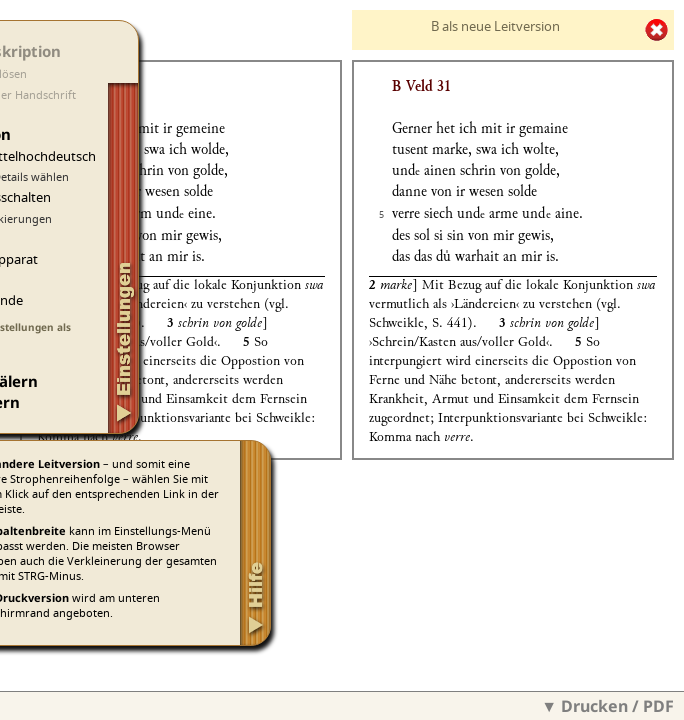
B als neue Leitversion (495, 26)
